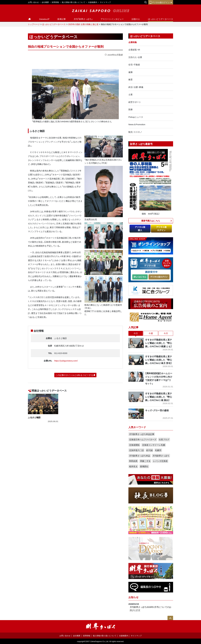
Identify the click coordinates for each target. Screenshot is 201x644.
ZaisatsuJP (44, 19)
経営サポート (135, 102)
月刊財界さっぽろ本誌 (140, 456)
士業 (131, 94)
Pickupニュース (136, 117)
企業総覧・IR (134, 50)
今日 (136, 333)
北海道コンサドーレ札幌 (154, 445)
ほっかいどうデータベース (161, 19)
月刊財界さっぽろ (161, 456)
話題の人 (136, 19)
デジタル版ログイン (161, 2)
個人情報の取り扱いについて (73, 2)
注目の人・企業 (135, 57)
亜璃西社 (144, 466)
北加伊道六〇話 (136, 450)
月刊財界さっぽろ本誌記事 (142, 434)
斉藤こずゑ (145, 461)
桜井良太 (133, 466)
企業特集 (133, 42)
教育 (131, 80)
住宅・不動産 (134, 65)
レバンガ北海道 (160, 461)
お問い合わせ (33, 2)
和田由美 (133, 461)
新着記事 (62, 19)
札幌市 (158, 450)
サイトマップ (105, 2)
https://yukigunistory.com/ (66, 361)
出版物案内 (93, 2)
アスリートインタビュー (112, 19)
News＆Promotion (137, 124)
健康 (131, 72)
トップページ (34, 24)
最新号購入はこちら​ (151, 221)
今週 (151, 333)
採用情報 (55, 2)
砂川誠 (149, 450)
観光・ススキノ (135, 132)
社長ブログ (164, 439)
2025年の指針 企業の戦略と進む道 (83, 24)
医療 (131, 109)
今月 (166, 333)
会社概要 (45, 2)
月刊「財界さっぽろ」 (83, 19)
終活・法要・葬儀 (136, 87)
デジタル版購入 (140, 229)
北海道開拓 (134, 445)
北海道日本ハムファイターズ (143, 439)
